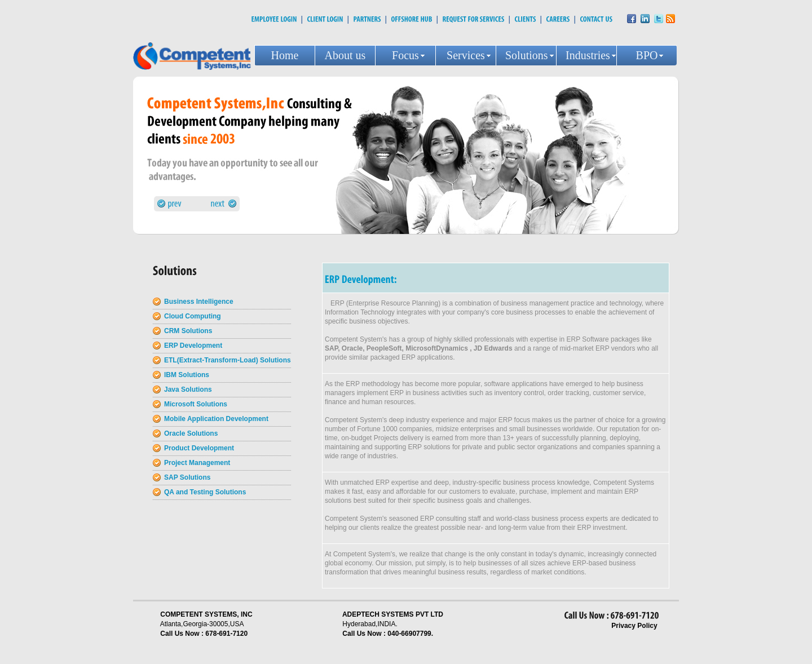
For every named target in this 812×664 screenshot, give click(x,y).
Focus (405, 55)
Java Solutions (188, 389)
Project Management (197, 463)
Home (285, 55)
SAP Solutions (187, 477)
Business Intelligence (199, 302)
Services (466, 55)
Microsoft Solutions (196, 404)
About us (345, 55)
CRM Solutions (188, 331)
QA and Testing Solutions (205, 492)
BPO (647, 55)
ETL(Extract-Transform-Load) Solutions (228, 360)
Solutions (527, 55)
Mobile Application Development (216, 419)
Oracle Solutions (191, 433)
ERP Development (193, 346)
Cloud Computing (193, 316)
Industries (588, 55)
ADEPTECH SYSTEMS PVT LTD (393, 614)
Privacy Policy (634, 626)
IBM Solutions (187, 375)
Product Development (199, 448)
